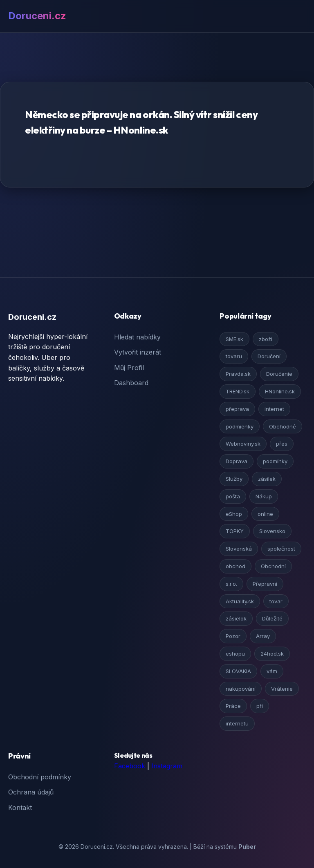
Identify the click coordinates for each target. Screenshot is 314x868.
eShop (234, 514)
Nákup (264, 496)
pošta (233, 496)
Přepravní (265, 584)
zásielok (236, 618)
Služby (234, 479)
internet (274, 409)
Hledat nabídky (137, 337)
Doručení (269, 356)
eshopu (235, 654)
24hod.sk (272, 654)
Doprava (237, 461)
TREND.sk (238, 391)
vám (272, 671)
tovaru (234, 356)
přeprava (237, 409)
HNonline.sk (280, 391)
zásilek (267, 479)
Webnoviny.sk (243, 444)
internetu (237, 723)
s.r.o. (231, 584)
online (265, 514)
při (260, 706)
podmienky (240, 426)
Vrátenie (282, 689)
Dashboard (131, 383)
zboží (266, 339)
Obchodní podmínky (40, 777)
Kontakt (20, 808)
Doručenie (279, 374)
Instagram (167, 766)
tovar (276, 601)
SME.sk (234, 339)
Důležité (272, 618)
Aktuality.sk (240, 601)
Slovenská (239, 549)
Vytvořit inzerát (138, 352)
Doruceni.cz (37, 16)
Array (263, 636)
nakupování (241, 689)
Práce (233, 706)
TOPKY (235, 531)
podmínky (275, 461)
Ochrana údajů (31, 792)
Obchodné (283, 426)
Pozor (233, 636)
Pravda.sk (238, 374)
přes (282, 444)
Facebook (130, 766)
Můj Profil (129, 368)
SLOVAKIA (238, 671)
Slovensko (272, 531)
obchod (235, 566)
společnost (281, 549)
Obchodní (273, 566)
